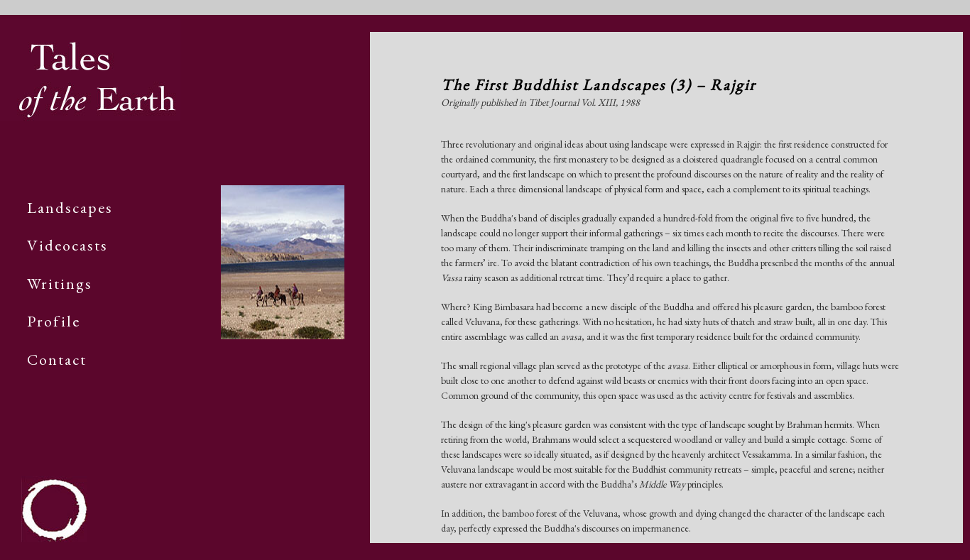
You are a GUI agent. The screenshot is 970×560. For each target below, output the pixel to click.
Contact (57, 359)
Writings (60, 284)
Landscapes (70, 208)
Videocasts (67, 245)
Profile (54, 321)
